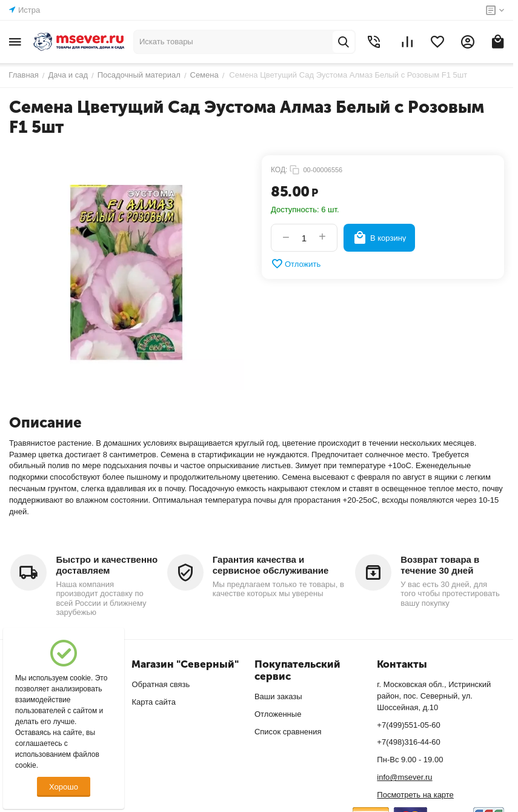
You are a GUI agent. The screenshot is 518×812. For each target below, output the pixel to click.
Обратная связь (161, 684)
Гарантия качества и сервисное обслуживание (271, 565)
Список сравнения (288, 732)
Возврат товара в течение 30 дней (440, 565)
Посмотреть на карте (415, 795)
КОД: (279, 170)
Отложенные (278, 714)
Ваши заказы (278, 696)
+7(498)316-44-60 (408, 742)
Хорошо (64, 787)
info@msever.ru (404, 777)
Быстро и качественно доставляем (107, 565)
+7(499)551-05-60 (408, 725)
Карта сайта (153, 702)
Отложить (296, 264)
